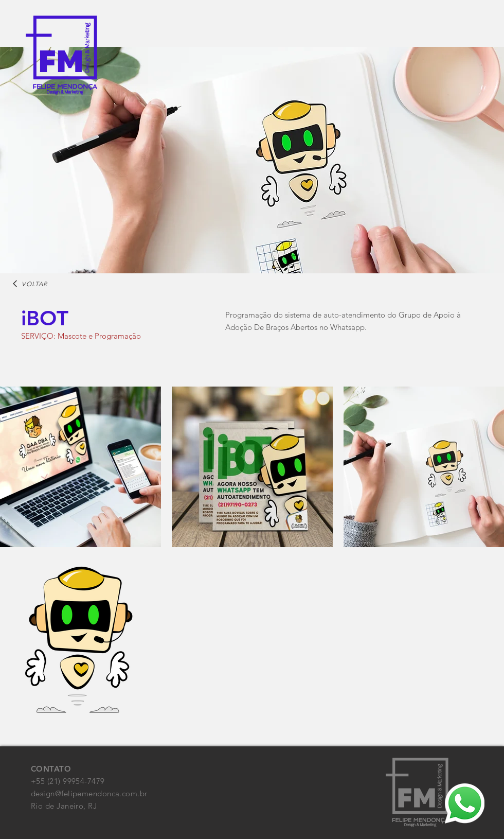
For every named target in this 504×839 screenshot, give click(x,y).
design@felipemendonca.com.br (89, 793)
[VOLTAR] (30, 284)
